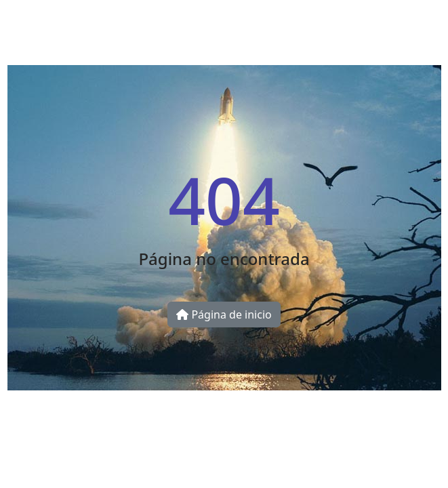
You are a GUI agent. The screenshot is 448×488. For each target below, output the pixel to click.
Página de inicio (224, 314)
